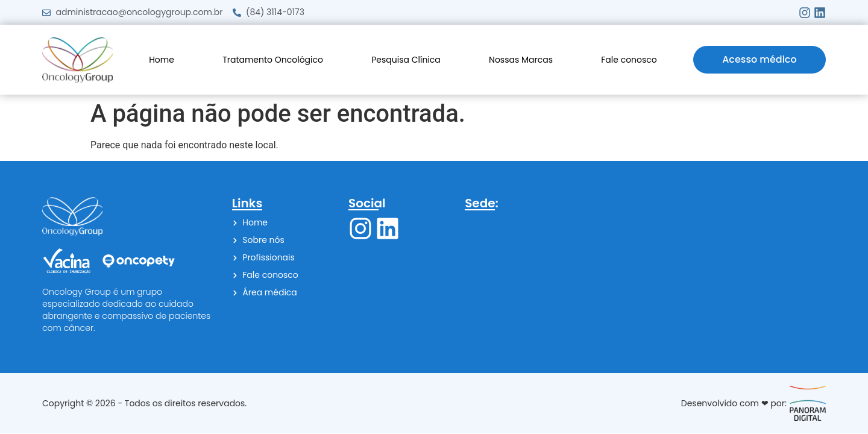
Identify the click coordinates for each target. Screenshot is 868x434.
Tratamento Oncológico (273, 60)
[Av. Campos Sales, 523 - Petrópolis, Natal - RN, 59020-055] (645, 277)
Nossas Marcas (521, 60)
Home (162, 60)
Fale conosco (629, 60)
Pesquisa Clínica (406, 60)
